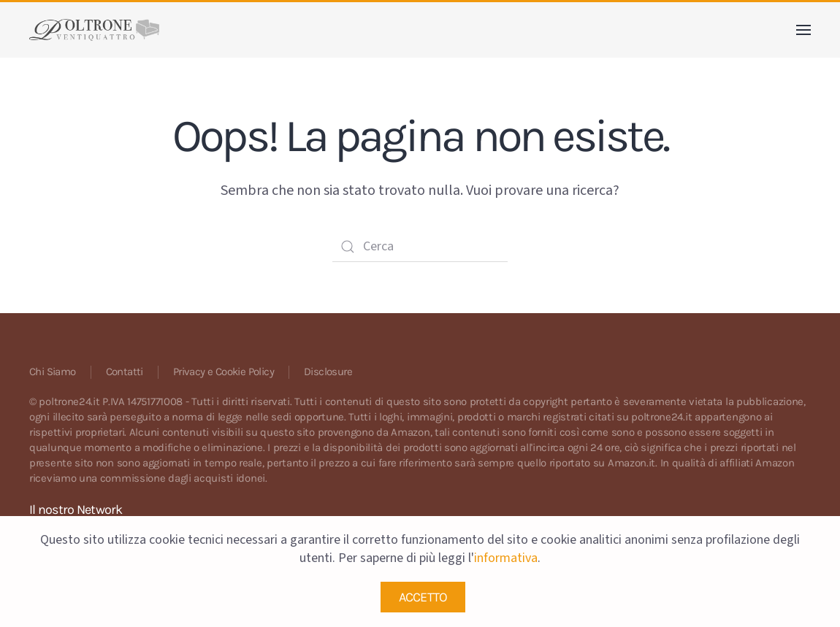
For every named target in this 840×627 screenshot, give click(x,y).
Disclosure (328, 372)
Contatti (125, 372)
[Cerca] (420, 247)
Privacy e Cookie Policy (224, 372)
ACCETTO (423, 597)
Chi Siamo (53, 372)
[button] (803, 30)
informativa (506, 558)
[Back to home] (94, 30)
